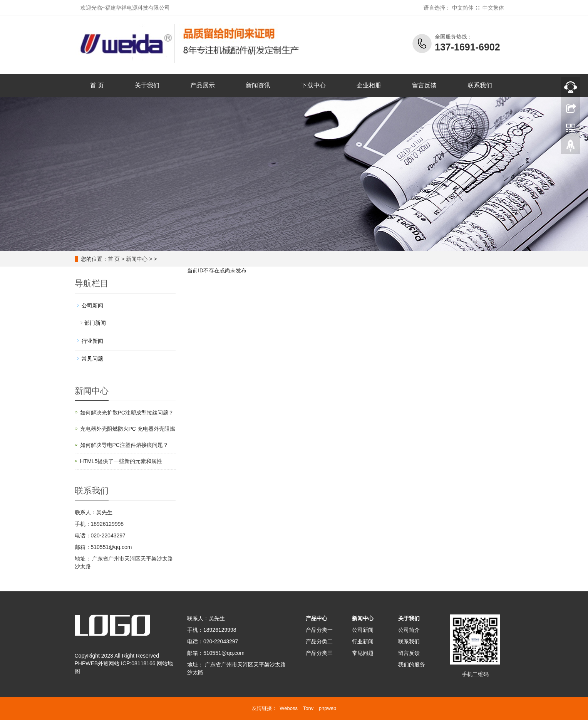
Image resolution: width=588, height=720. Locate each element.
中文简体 (463, 8)
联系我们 (480, 85)
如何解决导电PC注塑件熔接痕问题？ (124, 445)
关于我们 (147, 85)
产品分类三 (319, 653)
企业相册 (369, 85)
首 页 (97, 85)
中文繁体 (493, 8)
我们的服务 (412, 665)
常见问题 (92, 359)
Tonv (308, 708)
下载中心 (313, 85)
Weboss (289, 708)
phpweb (328, 708)
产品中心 (317, 618)
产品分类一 (319, 630)
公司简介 (409, 630)
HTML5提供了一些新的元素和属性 (121, 461)
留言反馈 (424, 85)
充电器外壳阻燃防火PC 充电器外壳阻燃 (128, 429)
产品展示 (203, 85)
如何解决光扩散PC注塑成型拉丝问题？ (127, 413)
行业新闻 (92, 341)
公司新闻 (92, 305)
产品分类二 (319, 641)
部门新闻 (95, 323)
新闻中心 (137, 259)
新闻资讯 (258, 85)
